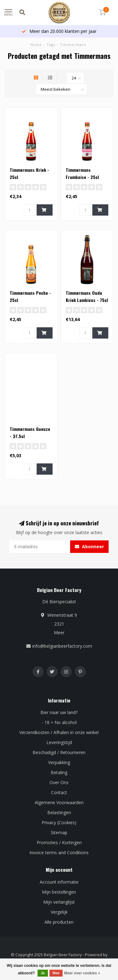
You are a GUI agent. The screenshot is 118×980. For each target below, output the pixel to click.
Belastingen (59, 812)
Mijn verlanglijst (59, 902)
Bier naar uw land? (59, 712)
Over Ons (59, 782)
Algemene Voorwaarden (59, 802)
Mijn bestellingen (59, 892)
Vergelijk (59, 912)
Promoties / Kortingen (59, 842)
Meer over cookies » (82, 973)
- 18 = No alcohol (59, 722)
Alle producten (59, 922)
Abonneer (89, 546)
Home (36, 45)
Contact (59, 792)
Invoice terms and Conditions (59, 852)
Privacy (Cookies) (59, 822)
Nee (56, 973)
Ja (43, 973)
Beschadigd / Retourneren (59, 752)
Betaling (59, 772)
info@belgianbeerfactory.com (62, 646)
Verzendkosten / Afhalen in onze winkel (59, 732)
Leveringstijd (59, 742)
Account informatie (59, 882)
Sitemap (59, 832)
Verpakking (59, 762)
